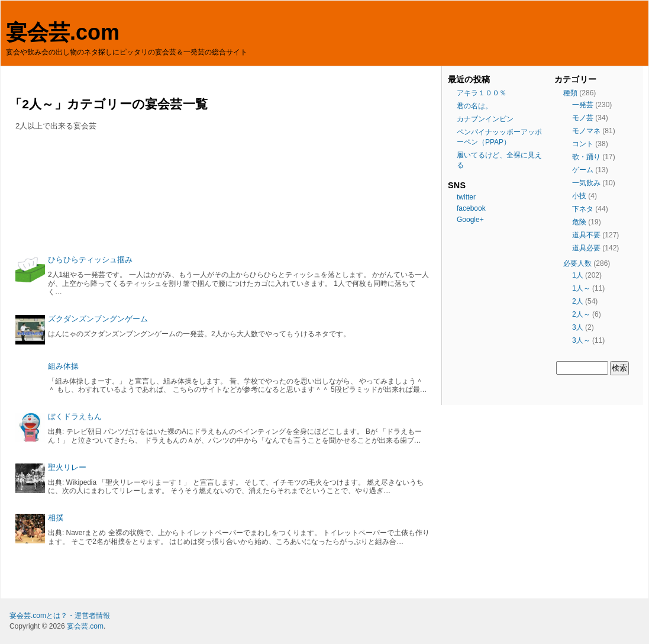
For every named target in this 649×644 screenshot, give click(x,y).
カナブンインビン (485, 119)
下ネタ (583, 209)
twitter (466, 197)
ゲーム (583, 170)
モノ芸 (583, 118)
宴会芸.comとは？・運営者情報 (60, 616)
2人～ (581, 314)
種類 (570, 93)
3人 (578, 327)
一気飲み (586, 183)
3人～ (581, 340)
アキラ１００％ (482, 93)
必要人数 (577, 263)
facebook (471, 208)
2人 (578, 301)
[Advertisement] (222, 197)
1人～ (581, 288)
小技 (579, 196)
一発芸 (583, 105)
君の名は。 (474, 106)
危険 (579, 222)
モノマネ (586, 131)
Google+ (470, 220)
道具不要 (586, 235)
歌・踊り (586, 157)
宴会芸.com (63, 32)
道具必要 (586, 248)
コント (583, 144)
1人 (578, 275)
